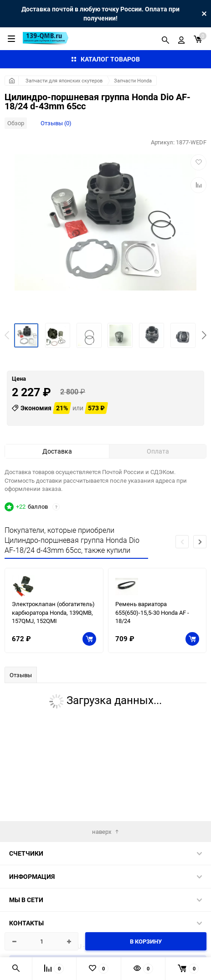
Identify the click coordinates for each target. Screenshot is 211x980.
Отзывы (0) (56, 123)
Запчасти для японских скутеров (64, 80)
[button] (204, 335)
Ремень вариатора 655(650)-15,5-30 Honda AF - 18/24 (152, 681)
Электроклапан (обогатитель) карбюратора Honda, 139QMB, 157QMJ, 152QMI (53, 681)
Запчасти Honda (133, 80)
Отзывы (21, 744)
